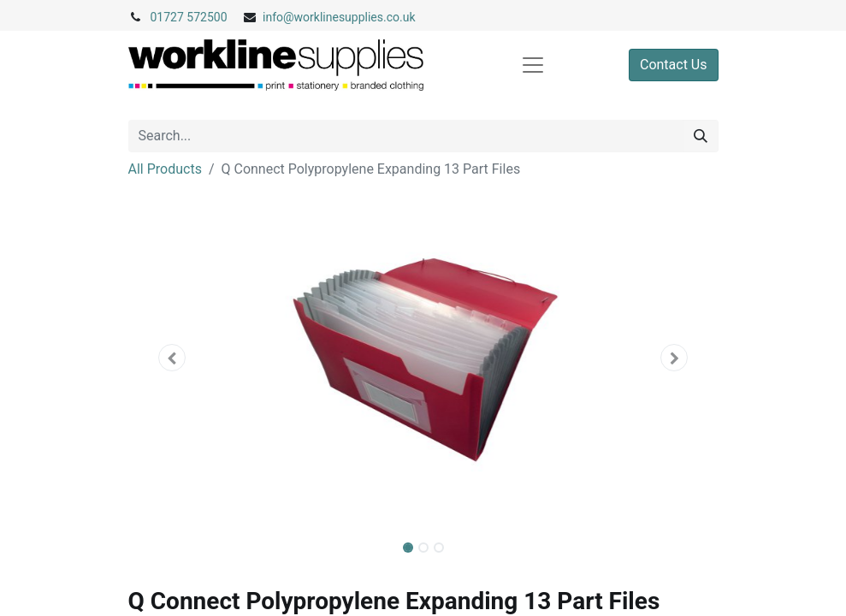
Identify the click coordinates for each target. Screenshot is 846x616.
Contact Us (674, 65)
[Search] (701, 136)
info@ (278, 17)
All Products (165, 169)
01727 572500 (189, 17)
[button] (173, 358)
